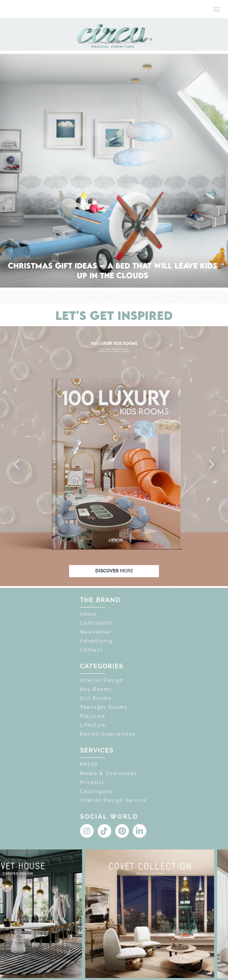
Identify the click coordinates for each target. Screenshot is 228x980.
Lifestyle (93, 725)
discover (114, 571)
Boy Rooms (96, 689)
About (88, 614)
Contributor (96, 623)
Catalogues (96, 791)
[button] (17, 465)
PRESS (89, 765)
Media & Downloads (109, 773)
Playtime (93, 716)
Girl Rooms (96, 698)
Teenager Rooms (104, 707)
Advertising (96, 641)
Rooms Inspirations (108, 734)
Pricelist (92, 782)
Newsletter (96, 632)
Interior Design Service (113, 800)
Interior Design (102, 680)
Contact (91, 650)
